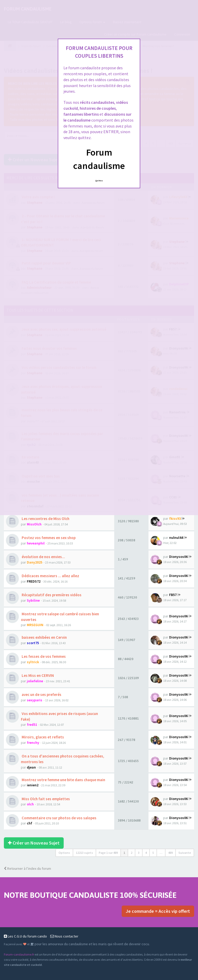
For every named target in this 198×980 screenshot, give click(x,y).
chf (30, 823)
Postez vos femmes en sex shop (48, 538)
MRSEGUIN (35, 625)
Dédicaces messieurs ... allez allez (50, 576)
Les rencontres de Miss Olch (45, 519)
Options (64, 853)
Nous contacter (64, 936)
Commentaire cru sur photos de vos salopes (59, 818)
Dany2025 (35, 562)
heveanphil (36, 543)
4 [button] (146, 853)
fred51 (32, 725)
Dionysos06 (178, 557)
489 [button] (170, 853)
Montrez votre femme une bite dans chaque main (63, 780)
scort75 (33, 643)
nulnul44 (176, 538)
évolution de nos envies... (43, 557)
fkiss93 (175, 518)
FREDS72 (34, 581)
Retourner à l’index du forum (27, 868)
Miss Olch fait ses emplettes (45, 799)
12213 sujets (84, 853)
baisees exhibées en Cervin (44, 637)
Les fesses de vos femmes (43, 656)
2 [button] (131, 853)
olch (30, 804)
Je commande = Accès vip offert (158, 911)
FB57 (173, 595)
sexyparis (35, 700)
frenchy (33, 743)
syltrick (33, 662)
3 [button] (139, 853)
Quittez (99, 181)
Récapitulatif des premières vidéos (51, 595)
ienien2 (33, 785)
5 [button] (153, 853)
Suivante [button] (185, 853)
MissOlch (34, 524)
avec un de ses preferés (41, 694)
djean (31, 767)
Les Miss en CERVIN (37, 675)
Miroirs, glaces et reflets (42, 737)
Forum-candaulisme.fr (19, 954)
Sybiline (33, 600)
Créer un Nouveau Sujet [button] (34, 843)
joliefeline (35, 681)
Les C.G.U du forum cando (25, 936)
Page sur (108, 853)
